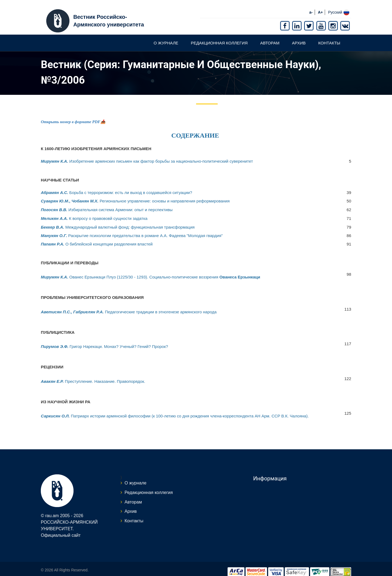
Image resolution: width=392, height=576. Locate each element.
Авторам (270, 36)
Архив (299, 36)
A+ (320, 6)
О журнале (166, 36)
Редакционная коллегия (219, 36)
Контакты (329, 36)
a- (311, 6)
